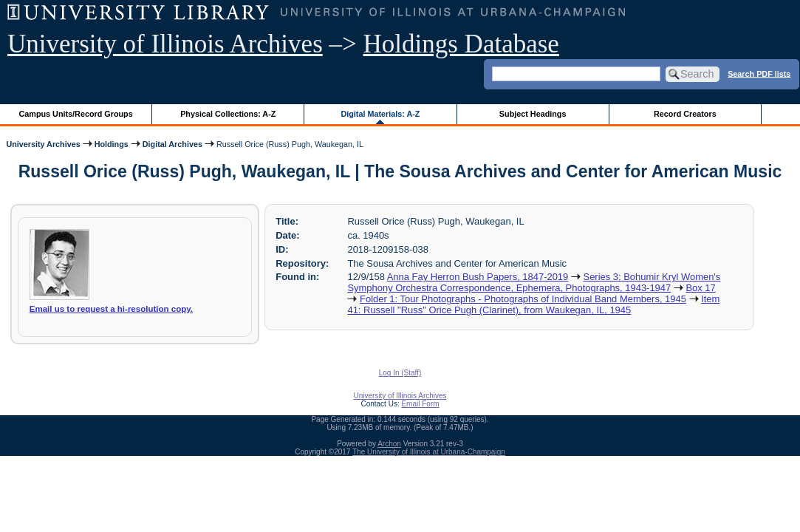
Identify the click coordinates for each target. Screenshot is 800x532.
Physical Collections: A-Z (228, 114)
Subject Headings (533, 114)
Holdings (112, 144)
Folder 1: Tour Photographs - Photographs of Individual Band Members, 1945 (523, 299)
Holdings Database (461, 44)
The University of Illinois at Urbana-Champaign (429, 452)
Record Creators (685, 114)
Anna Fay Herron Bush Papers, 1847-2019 (478, 277)
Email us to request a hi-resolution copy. (111, 309)
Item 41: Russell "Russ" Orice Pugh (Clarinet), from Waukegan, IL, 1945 (533, 304)
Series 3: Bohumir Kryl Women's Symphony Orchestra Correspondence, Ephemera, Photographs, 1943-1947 (534, 282)
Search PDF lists (759, 73)
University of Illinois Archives (165, 44)
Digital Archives (172, 144)
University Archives (43, 144)
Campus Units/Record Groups (76, 114)
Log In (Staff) (400, 373)
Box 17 (700, 288)
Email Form (420, 404)
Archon (389, 444)
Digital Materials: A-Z (380, 114)
